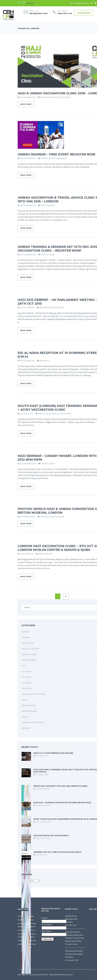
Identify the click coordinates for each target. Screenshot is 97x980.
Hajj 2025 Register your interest (51, 836)
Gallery (21, 944)
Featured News (29, 654)
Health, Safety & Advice (62, 97)
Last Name (46, 931)
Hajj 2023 (26, 671)
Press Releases (29, 711)
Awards (25, 637)
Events (21, 920)
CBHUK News (44, 308)
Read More (26, 104)
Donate (33, 941)
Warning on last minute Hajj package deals (57, 852)
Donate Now (84, 13)
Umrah (25, 717)
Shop (32, 920)
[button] (30, 3)
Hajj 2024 (26, 677)
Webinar (26, 728)
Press (20, 941)
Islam (24, 700)
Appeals (25, 632)
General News (46, 97)
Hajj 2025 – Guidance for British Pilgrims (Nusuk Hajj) (62, 803)
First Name (47, 925)
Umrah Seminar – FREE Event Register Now (57, 154)
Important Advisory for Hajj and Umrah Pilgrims (60, 786)
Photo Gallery (29, 705)
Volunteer (22, 930)
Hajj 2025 (26, 683)
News (32, 916)
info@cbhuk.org (79, 3)
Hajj (24, 666)
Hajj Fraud (27, 688)
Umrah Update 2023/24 (33, 722)
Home (20, 916)
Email (45, 918)
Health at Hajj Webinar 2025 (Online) (53, 753)
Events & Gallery (48, 158)
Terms (32, 930)
